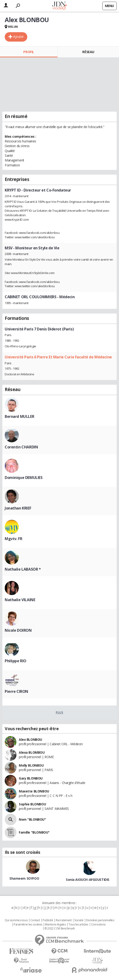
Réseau (88, 52)
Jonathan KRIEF (18, 508)
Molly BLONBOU (31, 765)
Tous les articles (78, 925)
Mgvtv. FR (13, 539)
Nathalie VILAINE (20, 600)
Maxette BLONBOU (34, 791)
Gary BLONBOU (31, 778)
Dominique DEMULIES (24, 478)
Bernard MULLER (19, 416)
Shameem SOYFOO (24, 878)
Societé (79, 920)
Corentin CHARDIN (21, 447)
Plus (59, 712)
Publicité (48, 920)
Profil (29, 52)
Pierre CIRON (16, 691)
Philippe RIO (16, 661)
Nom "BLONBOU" (32, 819)
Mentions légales (55, 925)
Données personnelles (100, 920)
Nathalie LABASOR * (23, 569)
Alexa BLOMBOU (32, 752)
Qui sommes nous (16, 920)
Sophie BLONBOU (32, 804)
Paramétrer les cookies (28, 925)
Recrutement (64, 920)
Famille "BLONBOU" (34, 832)
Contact (35, 920)
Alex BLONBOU (30, 739)
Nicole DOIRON (18, 630)
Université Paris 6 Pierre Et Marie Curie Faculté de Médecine (58, 357)
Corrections (98, 925)
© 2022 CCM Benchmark (60, 929)
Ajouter (18, 37)
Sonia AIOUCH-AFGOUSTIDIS (88, 880)
